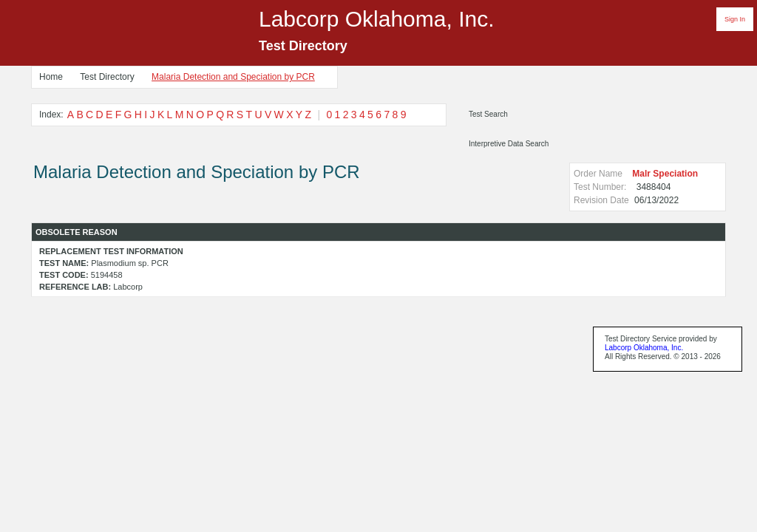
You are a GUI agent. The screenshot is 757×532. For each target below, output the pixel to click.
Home (51, 77)
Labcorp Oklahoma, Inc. (644, 348)
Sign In (735, 19)
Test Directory (107, 77)
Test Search (488, 114)
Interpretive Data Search (509, 144)
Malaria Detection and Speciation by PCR (233, 77)
